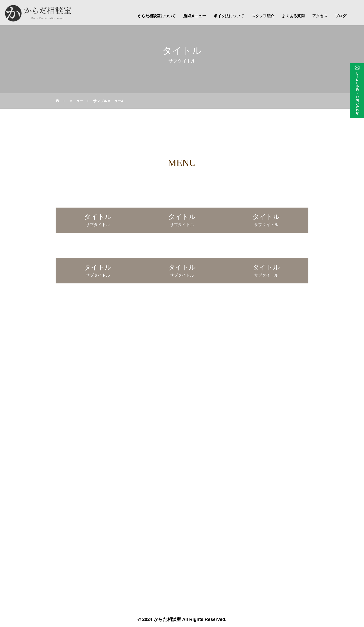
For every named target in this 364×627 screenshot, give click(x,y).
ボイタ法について (229, 16)
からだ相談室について (157, 16)
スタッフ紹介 (263, 16)
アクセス (320, 16)
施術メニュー (195, 16)
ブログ (341, 16)
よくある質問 (293, 16)
